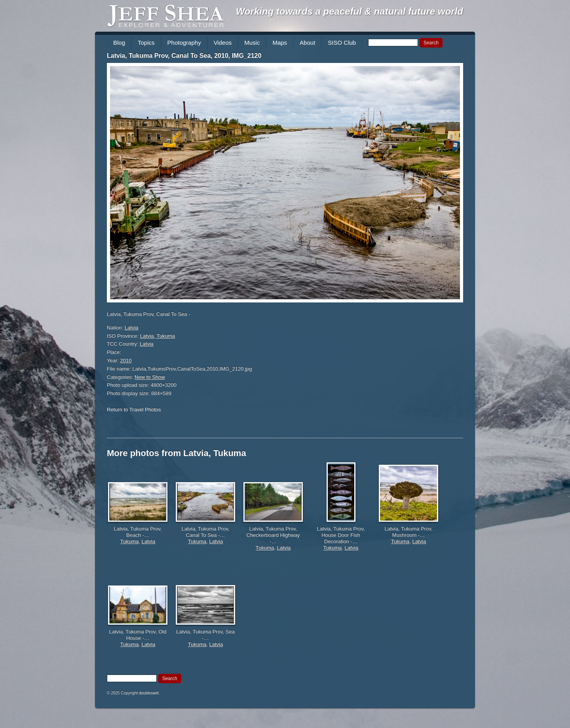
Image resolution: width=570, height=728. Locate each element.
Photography (184, 43)
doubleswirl (149, 693)
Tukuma (129, 541)
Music (252, 43)
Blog (119, 43)
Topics (146, 43)
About (307, 43)
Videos (223, 43)
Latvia (132, 328)
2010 (126, 360)
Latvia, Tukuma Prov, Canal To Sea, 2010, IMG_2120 (184, 56)
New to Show (150, 377)
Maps (280, 43)
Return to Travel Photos (134, 410)
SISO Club (342, 43)
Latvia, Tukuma (158, 336)
